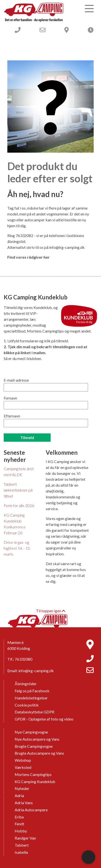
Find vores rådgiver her (28, 257)
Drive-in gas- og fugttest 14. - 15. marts (17, 548)
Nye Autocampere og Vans (37, 739)
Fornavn (10, 398)
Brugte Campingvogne (34, 746)
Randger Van (25, 838)
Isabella (21, 852)
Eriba (19, 817)
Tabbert (22, 845)
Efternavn (12, 416)
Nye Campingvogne (31, 732)
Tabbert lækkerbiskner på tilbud (18, 490)
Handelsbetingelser (31, 698)
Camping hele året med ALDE (19, 472)
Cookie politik (27, 705)
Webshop (23, 760)
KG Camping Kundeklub (35, 781)
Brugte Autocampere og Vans (39, 753)
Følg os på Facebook (32, 691)
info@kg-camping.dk (67, 247)
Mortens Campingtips (33, 774)
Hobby (21, 831)
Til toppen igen (51, 611)
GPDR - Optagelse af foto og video (44, 719)
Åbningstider (26, 684)
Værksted (23, 767)
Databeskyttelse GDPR (34, 712)
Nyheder (22, 788)
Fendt (19, 824)
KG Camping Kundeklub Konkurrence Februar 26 (15, 524)
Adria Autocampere (31, 810)
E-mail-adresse (16, 380)
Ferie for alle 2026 (19, 505)
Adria (19, 795)
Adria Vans (24, 803)
